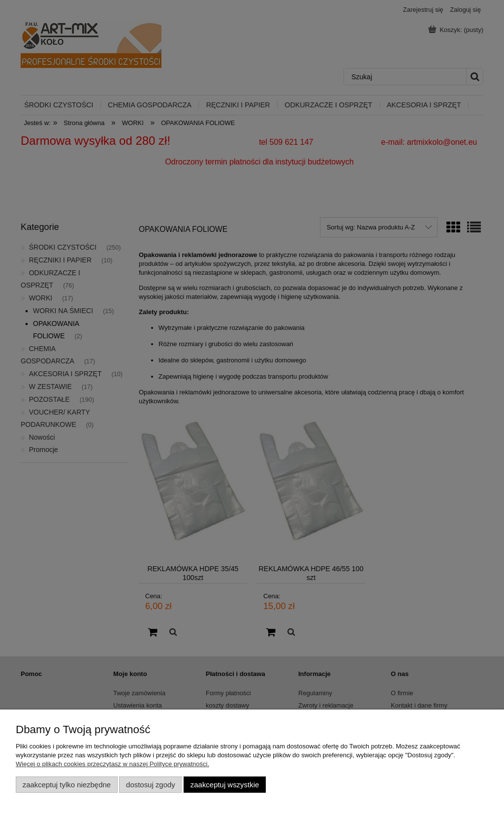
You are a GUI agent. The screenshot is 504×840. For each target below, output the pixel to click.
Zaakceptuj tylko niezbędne (67, 785)
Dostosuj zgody (151, 785)
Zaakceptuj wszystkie (225, 785)
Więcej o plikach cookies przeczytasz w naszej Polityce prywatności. (112, 764)
